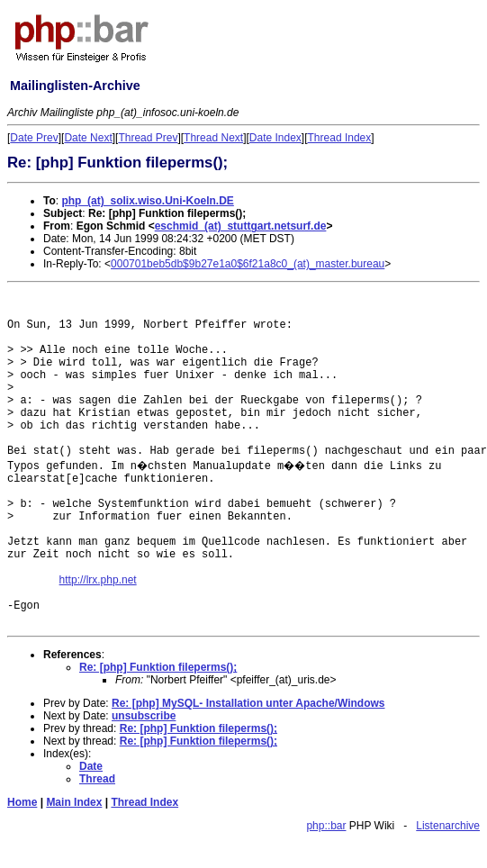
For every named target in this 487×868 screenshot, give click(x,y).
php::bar (326, 826)
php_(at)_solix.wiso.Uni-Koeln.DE (147, 201)
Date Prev (34, 138)
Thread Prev (148, 138)
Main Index (74, 802)
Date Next (88, 138)
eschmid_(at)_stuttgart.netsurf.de (241, 226)
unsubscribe (144, 716)
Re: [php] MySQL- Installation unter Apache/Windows (248, 703)
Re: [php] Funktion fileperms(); (158, 667)
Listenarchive (448, 826)
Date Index (275, 138)
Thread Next (213, 138)
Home (22, 802)
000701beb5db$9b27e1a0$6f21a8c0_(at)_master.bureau (248, 264)
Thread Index (340, 138)
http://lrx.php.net (98, 580)
